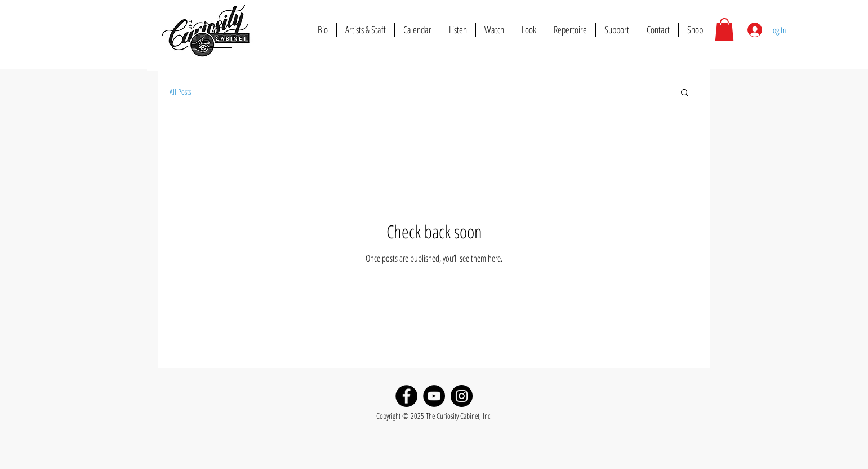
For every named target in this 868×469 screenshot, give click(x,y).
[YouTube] (434, 396)
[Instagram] (462, 396)
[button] (724, 30)
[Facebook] (406, 396)
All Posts (180, 92)
